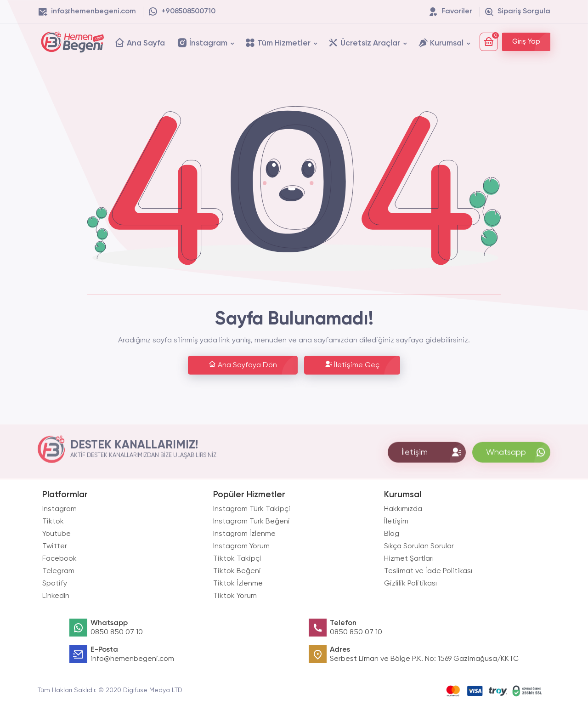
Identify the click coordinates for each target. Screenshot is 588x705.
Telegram (58, 571)
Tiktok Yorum (235, 596)
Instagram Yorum (241, 546)
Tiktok (53, 522)
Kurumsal (441, 43)
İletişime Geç (352, 365)
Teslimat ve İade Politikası (428, 571)
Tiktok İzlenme (238, 584)
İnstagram (202, 43)
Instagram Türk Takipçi (252, 509)
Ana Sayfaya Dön (243, 365)
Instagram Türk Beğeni (252, 522)
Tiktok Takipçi (237, 559)
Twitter (55, 546)
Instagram (59, 509)
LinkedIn (56, 596)
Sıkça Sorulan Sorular (419, 546)
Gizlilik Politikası (410, 584)
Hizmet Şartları (409, 559)
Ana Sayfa (140, 43)
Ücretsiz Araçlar (364, 43)
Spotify (55, 584)
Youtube (57, 534)
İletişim (396, 522)
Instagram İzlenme (244, 534)
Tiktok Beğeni (237, 571)
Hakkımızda (403, 509)
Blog (392, 534)
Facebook (59, 559)
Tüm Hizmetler (278, 43)
